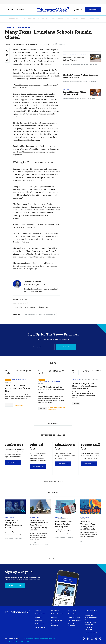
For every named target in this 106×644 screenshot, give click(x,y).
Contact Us (55, 610)
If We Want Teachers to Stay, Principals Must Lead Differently (88, 525)
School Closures (30, 314)
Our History (38, 617)
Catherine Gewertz (69, 81)
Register (9, 405)
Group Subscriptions (74, 620)
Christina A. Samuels (15, 44)
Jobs (82, 19)
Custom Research (91, 633)
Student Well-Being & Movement (75, 72)
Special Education (19, 380)
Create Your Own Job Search (53, 481)
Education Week (42, 285)
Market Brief (93, 19)
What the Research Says (64, 519)
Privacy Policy (26, 641)
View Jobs (13, 462)
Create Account (15, 585)
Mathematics (77, 380)
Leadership (12, 19)
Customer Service (57, 620)
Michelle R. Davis (68, 98)
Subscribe (93, 10)
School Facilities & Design (47, 314)
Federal (66, 89)
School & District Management (18, 27)
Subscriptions (72, 614)
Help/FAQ (54, 617)
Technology (62, 19)
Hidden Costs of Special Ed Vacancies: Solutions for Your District (17, 388)
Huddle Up (20, 406)
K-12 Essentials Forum (90, 380)
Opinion (74, 19)
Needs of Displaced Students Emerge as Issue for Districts (81, 76)
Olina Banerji (9, 539)
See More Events (53, 423)
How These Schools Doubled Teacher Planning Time (64, 524)
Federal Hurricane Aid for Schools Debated (75, 93)
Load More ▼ (53, 559)
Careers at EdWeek (40, 627)
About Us (38, 610)
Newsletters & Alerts (74, 617)
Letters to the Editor (57, 614)
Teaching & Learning (45, 19)
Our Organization (40, 614)
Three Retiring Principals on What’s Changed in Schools (13, 524)
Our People (38, 620)
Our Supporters (39, 624)
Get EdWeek (72, 610)
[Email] (42, 347)
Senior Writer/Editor (30, 285)
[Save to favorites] (7, 55)
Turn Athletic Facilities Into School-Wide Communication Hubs (51, 390)
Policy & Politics (26, 19)
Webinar (8, 382)
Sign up (66, 347)
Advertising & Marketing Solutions (91, 617)
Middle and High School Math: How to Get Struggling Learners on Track (85, 386)
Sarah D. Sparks (60, 538)
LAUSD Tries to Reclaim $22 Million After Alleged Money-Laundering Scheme (39, 525)
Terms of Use (12, 641)
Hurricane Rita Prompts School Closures (74, 59)
